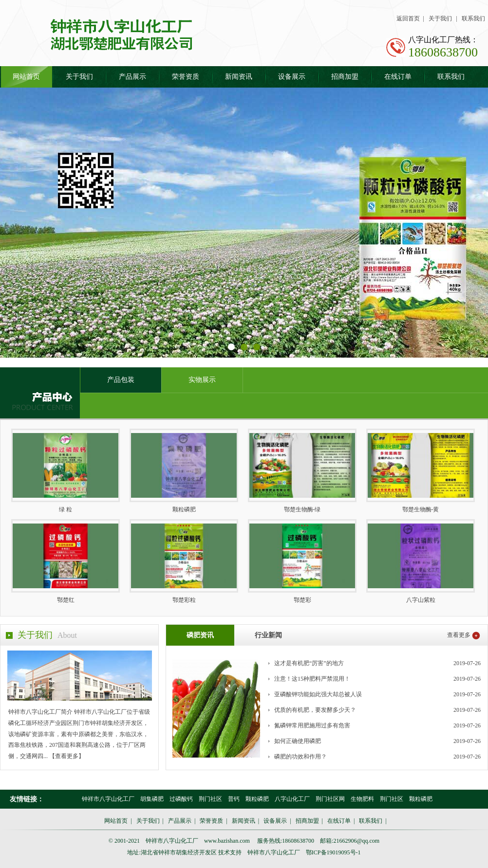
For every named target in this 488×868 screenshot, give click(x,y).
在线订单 (398, 77)
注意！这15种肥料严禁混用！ (312, 679)
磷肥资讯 (200, 635)
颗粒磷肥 (257, 799)
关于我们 (440, 18)
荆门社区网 (330, 799)
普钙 (234, 799)
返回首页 (408, 18)
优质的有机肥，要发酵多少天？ (315, 710)
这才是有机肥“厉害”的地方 (309, 663)
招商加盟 (345, 77)
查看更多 (459, 635)
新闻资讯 (239, 77)
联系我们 (473, 18)
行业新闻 (268, 635)
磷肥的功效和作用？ (300, 757)
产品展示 (132, 77)
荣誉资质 (186, 77)
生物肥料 (362, 799)
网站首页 (26, 77)
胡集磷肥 (152, 799)
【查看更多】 (67, 756)
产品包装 (121, 380)
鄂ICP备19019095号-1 (333, 852)
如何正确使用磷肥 (298, 741)
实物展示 (202, 380)
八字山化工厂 (292, 799)
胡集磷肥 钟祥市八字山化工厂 (126, 35)
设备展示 (292, 77)
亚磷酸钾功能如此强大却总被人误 (318, 694)
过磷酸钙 (181, 799)
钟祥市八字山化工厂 (108, 799)
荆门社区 (210, 799)
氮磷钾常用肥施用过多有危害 (312, 725)
